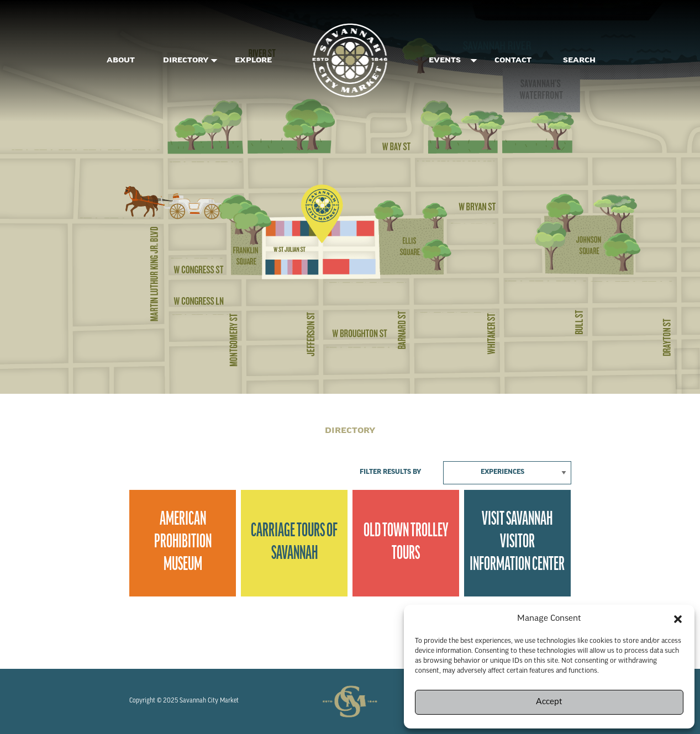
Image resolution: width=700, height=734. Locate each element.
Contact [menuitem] (513, 61)
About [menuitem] (121, 61)
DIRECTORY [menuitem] (186, 61)
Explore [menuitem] (253, 61)
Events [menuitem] (445, 61)
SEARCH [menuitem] (579, 61)
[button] (678, 619)
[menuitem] (350, 61)
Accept (549, 702)
